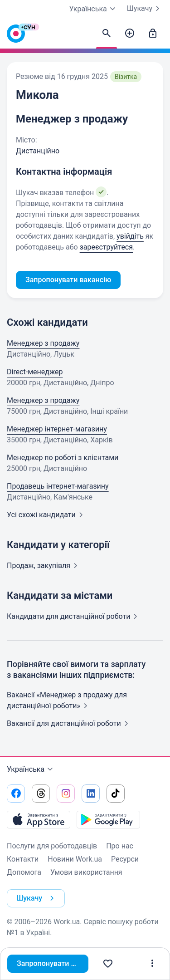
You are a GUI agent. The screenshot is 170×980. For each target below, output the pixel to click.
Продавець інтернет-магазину (58, 486)
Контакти (23, 859)
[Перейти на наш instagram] (66, 794)
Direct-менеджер (35, 372)
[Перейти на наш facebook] (16, 794)
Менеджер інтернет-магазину (57, 429)
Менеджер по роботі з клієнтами (63, 458)
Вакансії (69, 723)
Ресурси (125, 859)
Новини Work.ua (75, 859)
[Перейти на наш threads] (41, 794)
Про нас (120, 846)
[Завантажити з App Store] (39, 819)
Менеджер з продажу (43, 343)
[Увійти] (153, 34)
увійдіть (130, 236)
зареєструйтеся (106, 247)
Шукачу (145, 9)
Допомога (24, 872)
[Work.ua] (16, 36)
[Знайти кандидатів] (107, 34)
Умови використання (86, 872)
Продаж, (44, 566)
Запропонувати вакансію (53, 963)
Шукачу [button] (37, 898)
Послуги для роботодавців (52, 846)
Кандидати (74, 616)
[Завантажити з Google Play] (108, 819)
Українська (31, 769)
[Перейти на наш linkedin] (91, 794)
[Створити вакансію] (130, 34)
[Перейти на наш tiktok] (116, 794)
